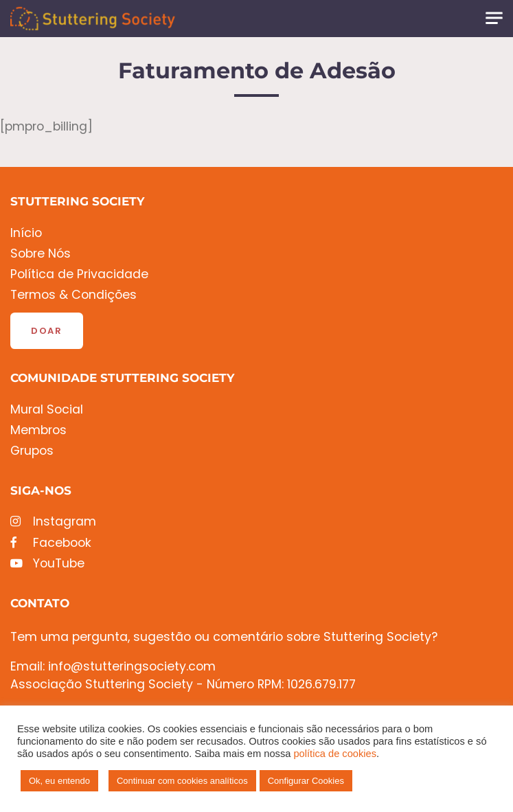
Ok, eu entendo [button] (59, 781)
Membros (38, 430)
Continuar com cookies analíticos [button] (182, 781)
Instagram (53, 522)
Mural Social (47, 410)
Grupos (32, 451)
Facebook (51, 543)
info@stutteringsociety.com (132, 666)
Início (26, 233)
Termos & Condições (73, 295)
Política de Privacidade (79, 274)
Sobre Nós (41, 254)
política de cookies (335, 754)
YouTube (47, 564)
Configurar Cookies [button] (306, 781)
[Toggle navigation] (494, 18)
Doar (47, 331)
